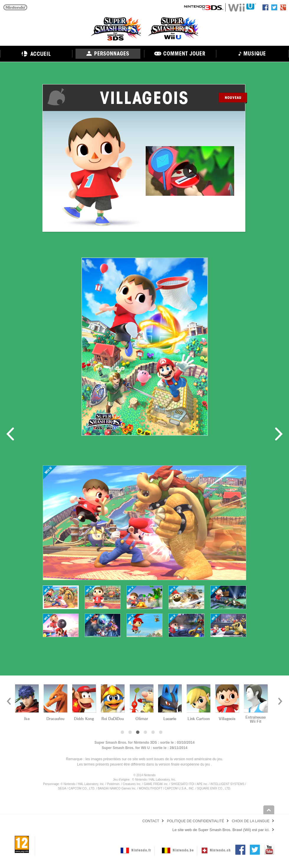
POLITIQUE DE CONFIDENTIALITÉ (196, 821)
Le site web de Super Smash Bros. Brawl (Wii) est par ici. (221, 830)
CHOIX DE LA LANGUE (251, 821)
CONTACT (151, 821)
